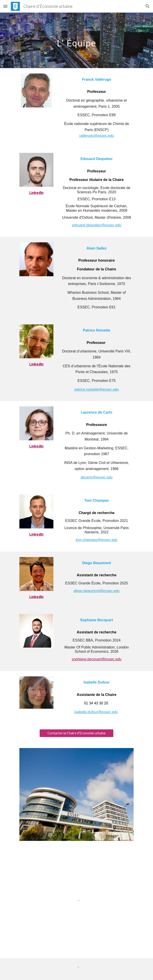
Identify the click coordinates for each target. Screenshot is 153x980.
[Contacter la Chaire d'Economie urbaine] (76, 733)
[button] (5, 6)
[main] (76, 40)
